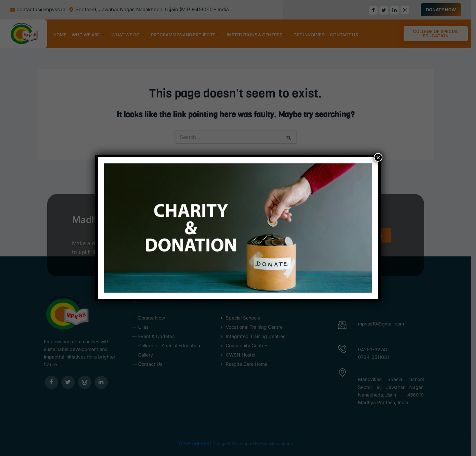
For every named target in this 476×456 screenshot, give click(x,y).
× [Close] (378, 157)
